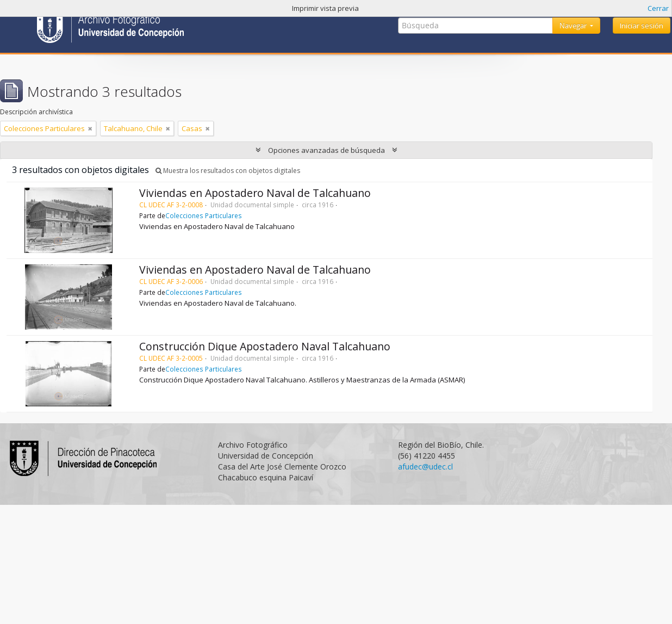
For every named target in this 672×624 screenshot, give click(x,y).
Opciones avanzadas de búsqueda (326, 150)
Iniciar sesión (642, 26)
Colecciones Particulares (204, 215)
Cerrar (658, 8)
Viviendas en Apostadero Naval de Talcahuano (255, 193)
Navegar (574, 26)
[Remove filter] (90, 128)
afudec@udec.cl (425, 467)
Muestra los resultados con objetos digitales (228, 171)
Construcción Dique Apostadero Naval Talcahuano (265, 346)
